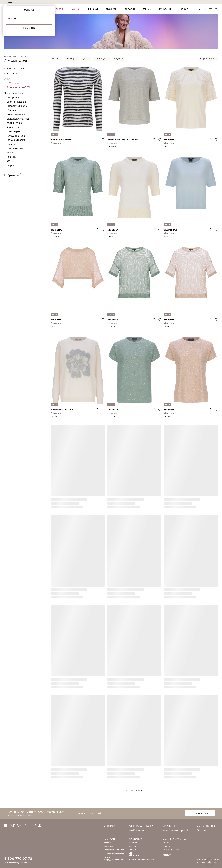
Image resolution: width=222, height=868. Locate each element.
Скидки (67, 9)
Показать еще (134, 791)
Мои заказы (111, 826)
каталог (8, 57)
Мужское (116, 9)
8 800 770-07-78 (18, 859)
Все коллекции (15, 69)
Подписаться (200, 813)
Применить (29, 28)
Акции (82, 9)
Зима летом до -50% (18, 87)
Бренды (150, 9)
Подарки (133, 9)
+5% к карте (13, 83)
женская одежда (20, 57)
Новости (185, 9)
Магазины (167, 9)
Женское (98, 9)
